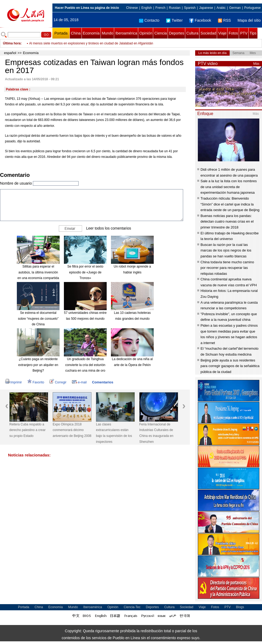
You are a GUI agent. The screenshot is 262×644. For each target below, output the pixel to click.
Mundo (108, 33)
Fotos (233, 33)
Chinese (132, 8)
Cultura (192, 33)
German (235, 8)
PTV (244, 33)
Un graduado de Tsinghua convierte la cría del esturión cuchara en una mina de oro (85, 365)
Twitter (174, 20)
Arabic (221, 8)
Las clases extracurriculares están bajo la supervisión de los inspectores (114, 433)
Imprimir (14, 382)
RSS (224, 20)
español (10, 53)
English (147, 8)
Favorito (36, 382)
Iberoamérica (126, 33)
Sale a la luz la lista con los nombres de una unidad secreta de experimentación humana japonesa (229, 187)
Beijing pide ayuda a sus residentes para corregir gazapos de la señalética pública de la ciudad (230, 366)
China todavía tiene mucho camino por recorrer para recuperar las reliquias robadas (227, 268)
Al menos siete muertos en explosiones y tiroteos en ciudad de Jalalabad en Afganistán (91, 43)
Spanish (190, 8)
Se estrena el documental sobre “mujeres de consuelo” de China (38, 319)
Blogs (240, 607)
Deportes (177, 33)
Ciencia (161, 33)
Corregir (58, 382)
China (76, 33)
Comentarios (103, 382)
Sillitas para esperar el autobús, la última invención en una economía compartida (38, 272)
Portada (61, 33)
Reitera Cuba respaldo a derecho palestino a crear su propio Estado (27, 430)
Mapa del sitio (249, 20)
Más (256, 64)
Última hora (12, 43)
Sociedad (208, 33)
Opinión (146, 33)
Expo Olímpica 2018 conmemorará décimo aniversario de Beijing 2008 (72, 430)
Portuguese (253, 8)
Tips (253, 33)
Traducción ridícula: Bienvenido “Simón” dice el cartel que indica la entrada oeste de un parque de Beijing (230, 204)
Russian (175, 8)
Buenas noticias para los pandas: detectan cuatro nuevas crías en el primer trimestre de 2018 (227, 222)
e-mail (79, 382)
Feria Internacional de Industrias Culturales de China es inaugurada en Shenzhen (156, 433)
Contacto (149, 20)
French (160, 8)
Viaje (222, 33)
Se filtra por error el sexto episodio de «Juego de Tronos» (85, 272)
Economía (91, 33)
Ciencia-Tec (132, 607)
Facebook (200, 20)
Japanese (206, 8)
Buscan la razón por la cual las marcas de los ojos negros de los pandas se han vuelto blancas (226, 250)
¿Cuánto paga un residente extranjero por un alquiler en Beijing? (38, 365)
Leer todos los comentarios (109, 228)
